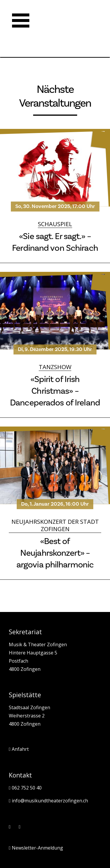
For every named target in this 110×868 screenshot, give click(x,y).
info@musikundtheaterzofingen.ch (48, 801)
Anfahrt (19, 749)
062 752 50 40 (25, 788)
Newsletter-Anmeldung (36, 848)
